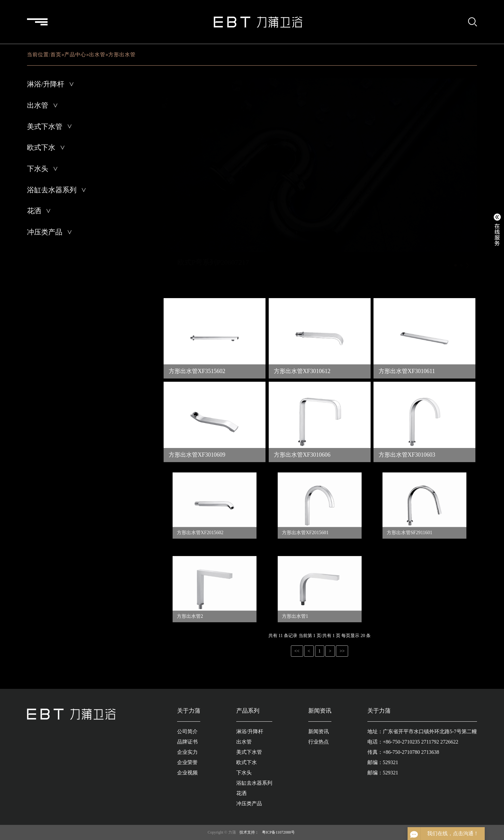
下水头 (38, 169)
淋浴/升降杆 (46, 84)
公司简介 (187, 731)
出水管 (97, 55)
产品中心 (75, 55)
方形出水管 (122, 55)
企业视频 (187, 773)
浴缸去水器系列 (52, 190)
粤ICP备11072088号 (278, 832)
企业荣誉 (187, 762)
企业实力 (187, 752)
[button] (455, 265)
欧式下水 (41, 147)
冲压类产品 (45, 232)
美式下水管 (45, 127)
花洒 (34, 211)
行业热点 (319, 742)
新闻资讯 (319, 731)
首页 (56, 55)
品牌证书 (187, 742)
